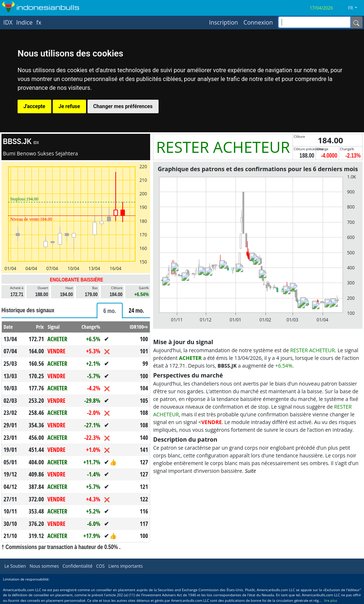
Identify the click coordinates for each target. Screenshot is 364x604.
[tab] (109, 311)
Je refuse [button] (69, 106)
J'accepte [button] (34, 106)
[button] (355, 8)
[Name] (356, 22)
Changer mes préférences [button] (123, 106)
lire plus (330, 601)
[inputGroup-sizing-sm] (314, 22)
